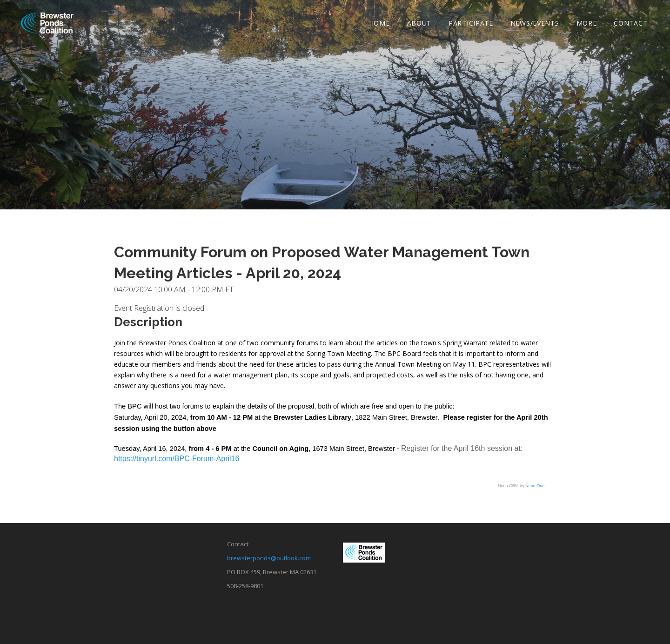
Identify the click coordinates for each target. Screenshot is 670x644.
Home (379, 23)
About (419, 23)
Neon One (535, 486)
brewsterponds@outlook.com (269, 558)
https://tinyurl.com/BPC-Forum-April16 (177, 459)
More (586, 23)
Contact (630, 23)
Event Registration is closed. (160, 308)
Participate (471, 23)
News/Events (535, 23)
